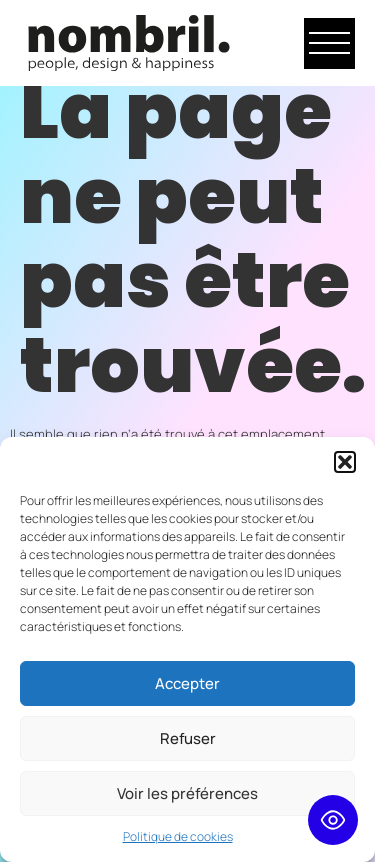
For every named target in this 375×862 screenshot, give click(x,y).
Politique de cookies (178, 836)
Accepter (187, 683)
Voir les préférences (187, 793)
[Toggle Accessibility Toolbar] (333, 820)
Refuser (188, 738)
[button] (345, 462)
